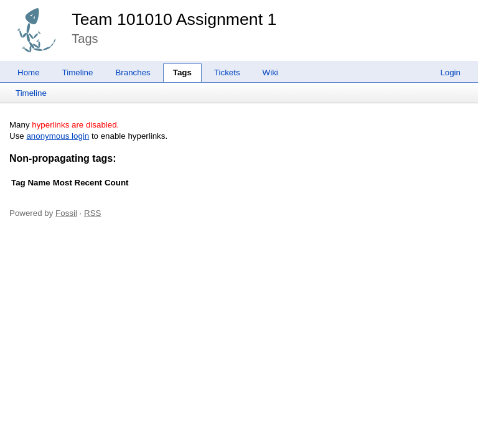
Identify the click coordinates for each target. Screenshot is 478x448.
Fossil (66, 213)
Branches (133, 72)
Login (450, 72)
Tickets (227, 72)
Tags (182, 72)
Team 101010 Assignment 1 (174, 19)
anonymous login (58, 136)
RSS (92, 213)
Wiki (270, 72)
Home (29, 72)
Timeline (78, 72)
